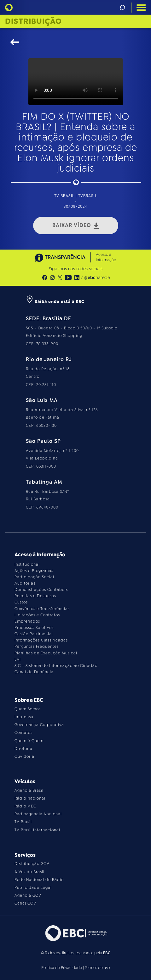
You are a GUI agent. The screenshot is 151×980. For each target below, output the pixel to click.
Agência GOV (28, 895)
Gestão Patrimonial (34, 634)
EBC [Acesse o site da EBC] (107, 953)
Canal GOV (25, 903)
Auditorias (25, 583)
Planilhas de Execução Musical (46, 653)
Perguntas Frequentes (37, 647)
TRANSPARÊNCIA (60, 258)
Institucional (27, 564)
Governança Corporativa (39, 725)
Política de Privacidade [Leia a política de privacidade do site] (62, 968)
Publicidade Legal (33, 888)
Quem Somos (28, 709)
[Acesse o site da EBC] (76, 933)
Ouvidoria (24, 757)
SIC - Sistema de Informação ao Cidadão (56, 666)
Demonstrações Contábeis (41, 590)
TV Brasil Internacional (37, 830)
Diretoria (23, 749)
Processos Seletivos (34, 628)
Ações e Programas (34, 571)
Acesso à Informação (106, 257)
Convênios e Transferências (42, 609)
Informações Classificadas (41, 640)
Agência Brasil (29, 790)
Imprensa (24, 717)
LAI (18, 659)
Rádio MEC (25, 806)
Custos (21, 602)
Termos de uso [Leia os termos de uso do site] (97, 968)
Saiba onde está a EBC (55, 302)
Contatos (23, 733)
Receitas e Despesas (35, 596)
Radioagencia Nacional (38, 814)
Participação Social (34, 577)
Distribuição (33, 21)
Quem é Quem (29, 741)
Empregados (27, 621)
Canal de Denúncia (34, 672)
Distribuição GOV (32, 864)
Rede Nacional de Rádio (39, 880)
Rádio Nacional (30, 798)
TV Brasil (23, 822)
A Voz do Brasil (29, 872)
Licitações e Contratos (37, 615)
